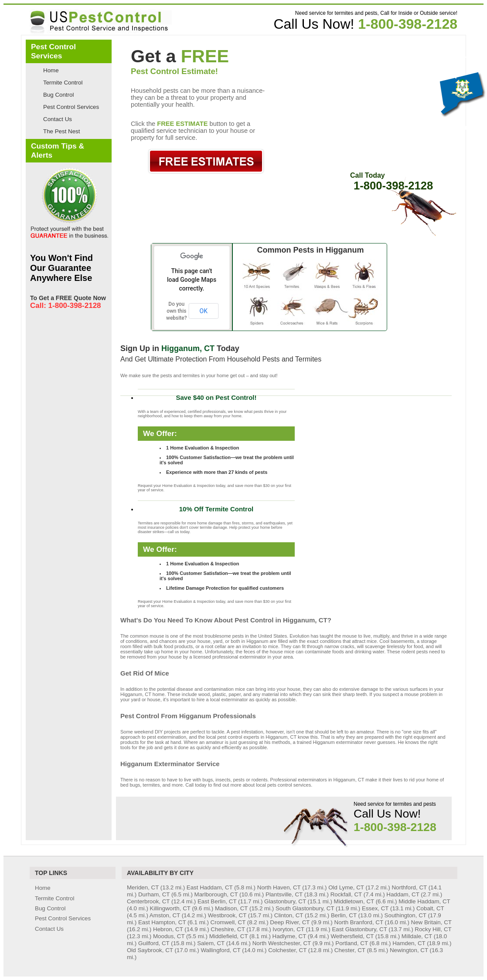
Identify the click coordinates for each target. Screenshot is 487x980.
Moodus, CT (169, 936)
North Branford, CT (359, 922)
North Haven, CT (279, 887)
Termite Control (63, 83)
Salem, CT (211, 943)
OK (204, 311)
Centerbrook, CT (148, 901)
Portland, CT (352, 943)
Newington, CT (409, 950)
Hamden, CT (409, 943)
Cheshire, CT (228, 929)
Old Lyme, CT (346, 887)
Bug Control (58, 95)
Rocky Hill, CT (433, 929)
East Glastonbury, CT (359, 929)
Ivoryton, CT (288, 929)
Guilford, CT (154, 943)
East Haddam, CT (210, 887)
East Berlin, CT (217, 901)
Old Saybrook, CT (150, 950)
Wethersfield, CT (352, 936)
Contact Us (58, 119)
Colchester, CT (287, 950)
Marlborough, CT (216, 894)
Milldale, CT (417, 936)
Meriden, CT (143, 887)
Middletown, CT (354, 901)
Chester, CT (350, 950)
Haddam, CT (403, 894)
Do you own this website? (177, 311)
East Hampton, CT (162, 922)
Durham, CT (154, 894)
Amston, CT (165, 915)
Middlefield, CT (229, 936)
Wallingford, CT (220, 950)
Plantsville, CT (284, 894)
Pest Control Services (71, 107)
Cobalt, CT (430, 908)
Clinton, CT (289, 915)
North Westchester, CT (282, 943)
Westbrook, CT (227, 915)
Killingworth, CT (170, 908)
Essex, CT (375, 908)
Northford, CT (409, 887)
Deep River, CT (290, 922)
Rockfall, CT (346, 894)
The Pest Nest (61, 131)
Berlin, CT (344, 915)
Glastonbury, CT (285, 901)
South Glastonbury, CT (305, 908)
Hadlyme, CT (289, 936)
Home (51, 70)
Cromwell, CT (228, 922)
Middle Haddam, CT (424, 901)
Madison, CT (231, 908)
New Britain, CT (431, 922)
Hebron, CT (168, 929)
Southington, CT (405, 915)
